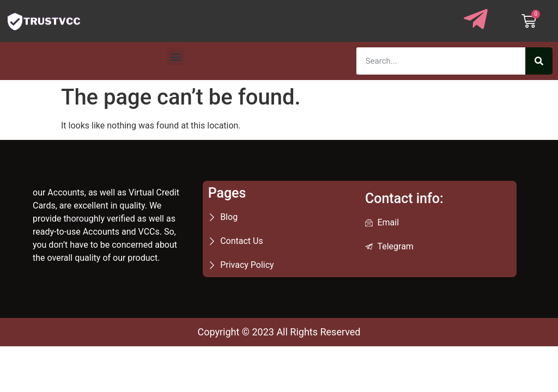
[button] (176, 56)
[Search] (539, 61)
